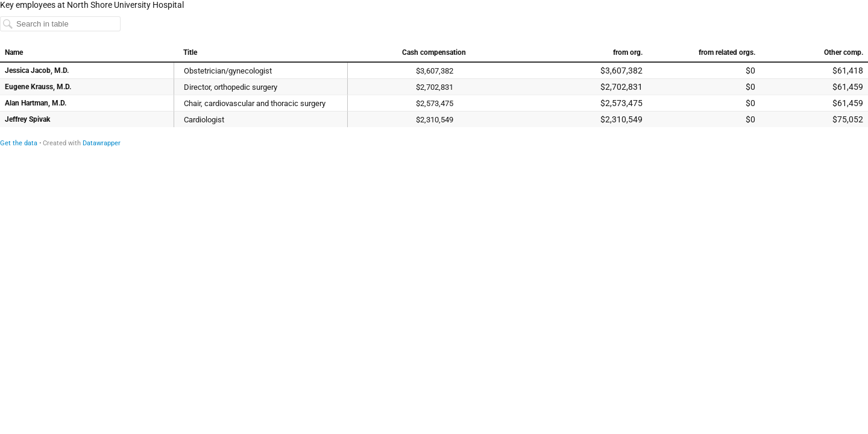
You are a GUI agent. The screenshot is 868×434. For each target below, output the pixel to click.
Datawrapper (102, 143)
